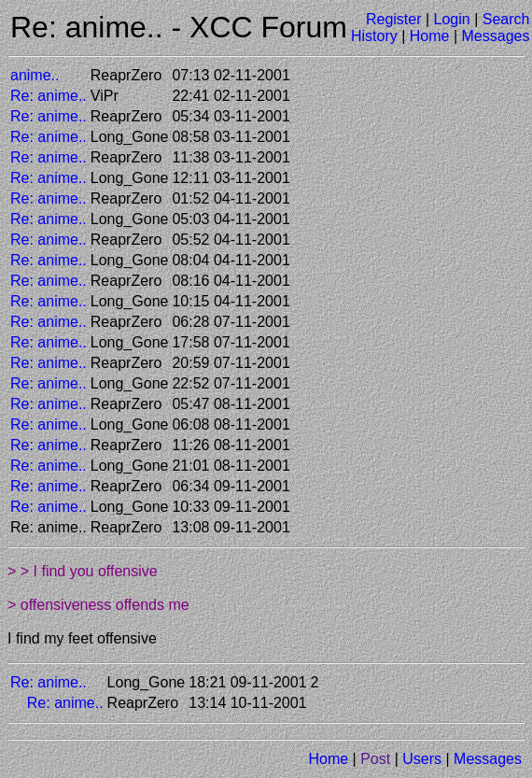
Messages (496, 36)
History (374, 36)
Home (430, 36)
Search (506, 19)
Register (394, 19)
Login (452, 19)
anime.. (35, 75)
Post (375, 759)
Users (422, 759)
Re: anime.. (49, 96)
